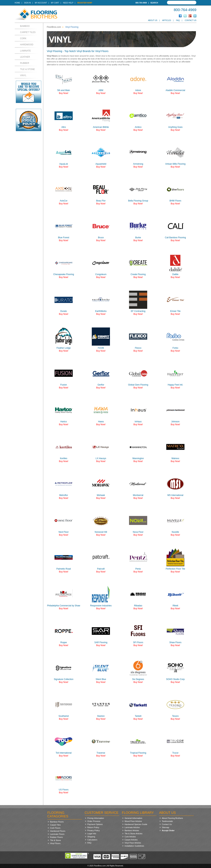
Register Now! (85, 3)
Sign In (28, 3)
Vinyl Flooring (72, 27)
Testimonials (167, 821)
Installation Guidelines (134, 846)
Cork (23, 38)
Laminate (26, 51)
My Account (41, 3)
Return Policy (93, 827)
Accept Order (168, 830)
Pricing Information (96, 818)
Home (17, 3)
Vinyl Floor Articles (133, 843)
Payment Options (95, 824)
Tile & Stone (28, 69)
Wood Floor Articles (133, 821)
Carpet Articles (131, 840)
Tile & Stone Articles (134, 834)
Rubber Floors (57, 837)
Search (154, 3)
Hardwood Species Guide (136, 824)
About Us (153, 20)
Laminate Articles (132, 827)
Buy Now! (64, 93)
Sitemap (166, 827)
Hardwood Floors (58, 831)
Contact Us (190, 20)
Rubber (25, 63)
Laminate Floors (57, 834)
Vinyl (23, 75)
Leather (25, 57)
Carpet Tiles (28, 32)
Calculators (92, 840)
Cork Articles (130, 837)
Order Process (94, 821)
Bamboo (25, 26)
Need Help (68, 3)
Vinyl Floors (55, 843)
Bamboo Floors (57, 822)
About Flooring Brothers (172, 818)
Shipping (91, 837)
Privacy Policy (94, 830)
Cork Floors (55, 828)
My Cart (55, 3)
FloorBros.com (54, 27)
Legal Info (92, 834)
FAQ (178, 20)
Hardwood (27, 45)
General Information (133, 818)
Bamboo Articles (132, 830)
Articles (167, 20)
